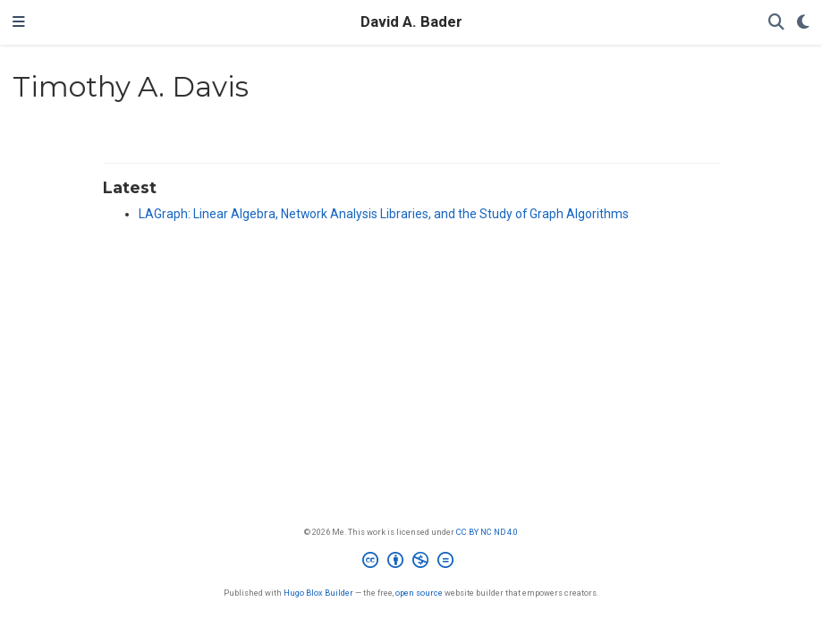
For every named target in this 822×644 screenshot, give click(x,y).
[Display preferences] (803, 23)
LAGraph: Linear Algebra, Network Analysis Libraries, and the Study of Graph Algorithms (384, 214)
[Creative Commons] (411, 563)
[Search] (776, 23)
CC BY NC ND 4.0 (487, 532)
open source (419, 593)
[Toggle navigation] (19, 22)
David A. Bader (411, 22)
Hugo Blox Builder (318, 593)
